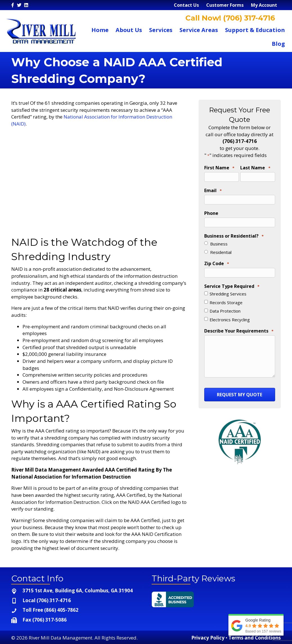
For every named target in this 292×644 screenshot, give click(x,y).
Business (219, 242)
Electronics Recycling (230, 317)
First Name (219, 168)
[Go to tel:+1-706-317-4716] (76, 601)
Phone (211, 212)
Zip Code (217, 262)
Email (213, 190)
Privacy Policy (208, 638)
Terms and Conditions (255, 638)
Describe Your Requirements (239, 328)
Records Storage (226, 300)
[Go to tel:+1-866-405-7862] (76, 610)
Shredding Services (228, 291)
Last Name (255, 168)
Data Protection (225, 308)
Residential (221, 250)
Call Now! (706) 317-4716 (229, 18)
